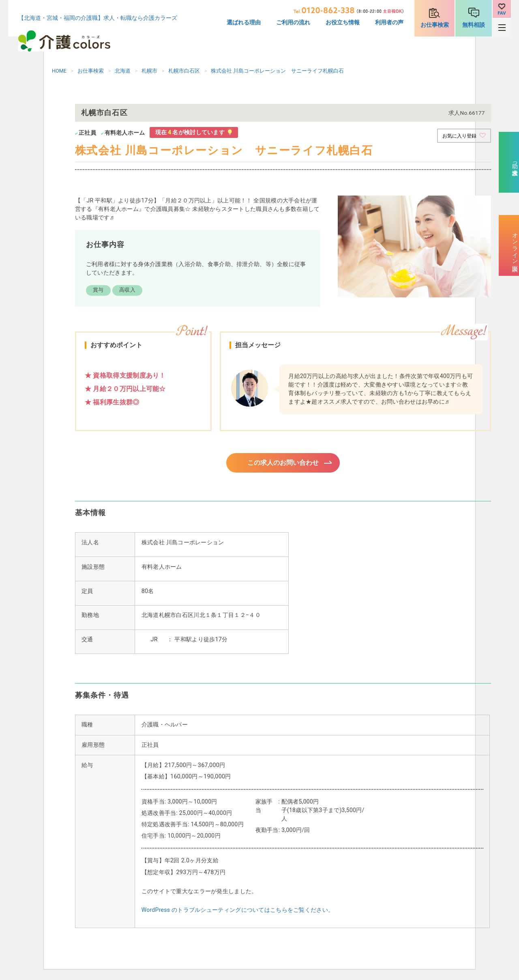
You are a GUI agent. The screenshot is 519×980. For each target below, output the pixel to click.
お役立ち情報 (343, 23)
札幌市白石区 (184, 71)
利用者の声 (389, 23)
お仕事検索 (435, 25)
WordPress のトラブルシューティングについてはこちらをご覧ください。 (238, 912)
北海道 (123, 71)
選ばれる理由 (244, 23)
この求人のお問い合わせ (283, 464)
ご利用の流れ (293, 23)
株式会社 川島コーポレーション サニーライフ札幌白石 (277, 71)
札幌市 (149, 71)
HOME (59, 71)
